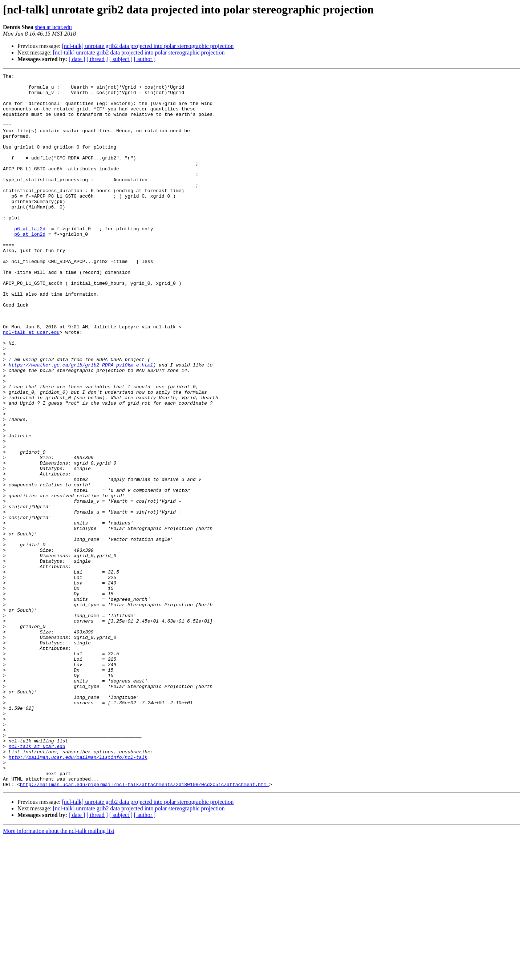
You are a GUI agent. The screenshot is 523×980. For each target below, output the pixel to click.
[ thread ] (97, 59)
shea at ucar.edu (53, 27)
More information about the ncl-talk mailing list (59, 974)
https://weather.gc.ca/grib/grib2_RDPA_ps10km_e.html (81, 424)
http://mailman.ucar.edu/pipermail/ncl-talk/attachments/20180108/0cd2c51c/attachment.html (145, 927)
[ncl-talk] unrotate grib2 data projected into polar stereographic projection (148, 46)
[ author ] (145, 59)
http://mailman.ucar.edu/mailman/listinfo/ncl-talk (78, 894)
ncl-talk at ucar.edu (31, 384)
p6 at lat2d (30, 260)
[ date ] (77, 59)
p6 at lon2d (30, 267)
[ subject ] (121, 59)
